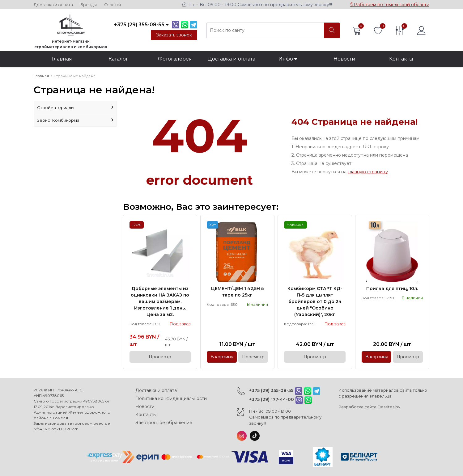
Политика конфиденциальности (171, 398)
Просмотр (160, 357)
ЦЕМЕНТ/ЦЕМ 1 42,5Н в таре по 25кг (238, 292)
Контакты (401, 59)
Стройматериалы (75, 107)
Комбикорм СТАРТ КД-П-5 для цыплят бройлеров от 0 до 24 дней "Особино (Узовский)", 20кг (315, 301)
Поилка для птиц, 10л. (392, 289)
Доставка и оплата (53, 5)
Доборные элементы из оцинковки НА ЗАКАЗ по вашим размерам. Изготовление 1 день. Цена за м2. (160, 301)
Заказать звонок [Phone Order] (174, 35)
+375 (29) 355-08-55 (271, 390)
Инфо (288, 59)
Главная (62, 59)
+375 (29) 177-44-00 (272, 399)
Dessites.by (389, 407)
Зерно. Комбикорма (75, 120)
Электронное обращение (164, 423)
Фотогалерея (175, 59)
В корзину (222, 357)
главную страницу (368, 172)
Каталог (118, 59)
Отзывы (113, 5)
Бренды (89, 5)
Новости (344, 59)
